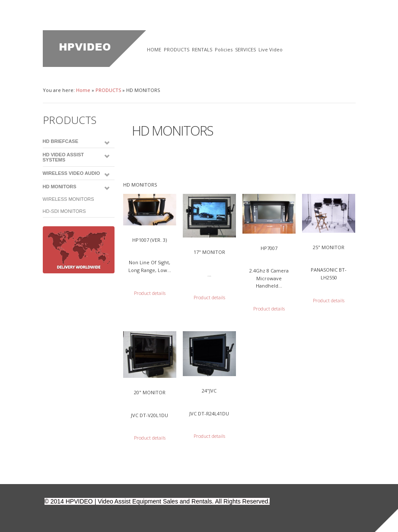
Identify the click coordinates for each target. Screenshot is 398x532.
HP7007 (269, 248)
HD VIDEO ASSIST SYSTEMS (64, 157)
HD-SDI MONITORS (64, 211)
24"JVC (209, 391)
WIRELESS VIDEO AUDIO (72, 173)
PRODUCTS (108, 90)
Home (83, 90)
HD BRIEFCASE (61, 141)
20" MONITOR (150, 392)
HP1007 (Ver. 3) (150, 240)
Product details (150, 293)
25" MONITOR (329, 247)
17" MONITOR (209, 252)
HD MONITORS (60, 187)
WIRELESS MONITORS (68, 199)
